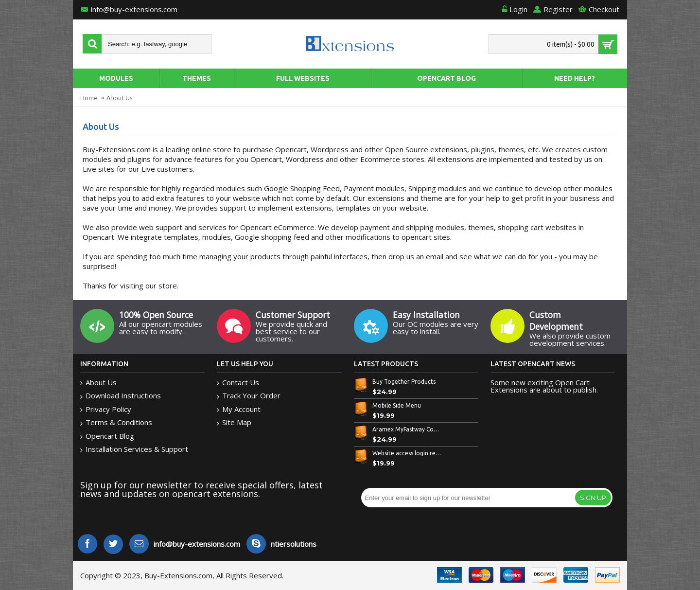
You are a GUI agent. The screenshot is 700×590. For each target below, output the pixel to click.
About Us (119, 98)
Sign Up (593, 498)
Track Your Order (249, 396)
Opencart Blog (107, 436)
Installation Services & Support (134, 449)
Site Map (234, 422)
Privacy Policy (106, 409)
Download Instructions (121, 396)
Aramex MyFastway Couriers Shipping (407, 429)
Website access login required (407, 453)
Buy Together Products (404, 382)
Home (89, 98)
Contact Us (238, 383)
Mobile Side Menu (397, 405)
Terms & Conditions (116, 422)
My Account (239, 409)
